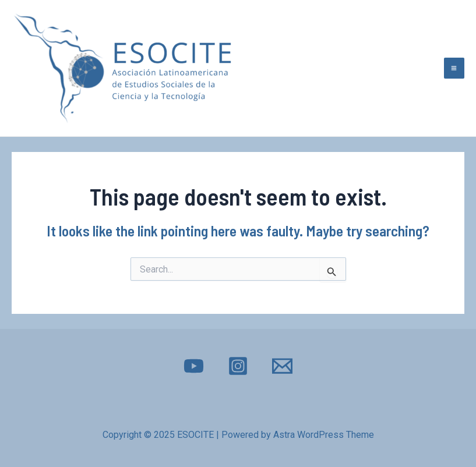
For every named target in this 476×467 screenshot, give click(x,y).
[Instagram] (238, 366)
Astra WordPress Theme (324, 435)
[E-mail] (282, 366)
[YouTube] (194, 366)
